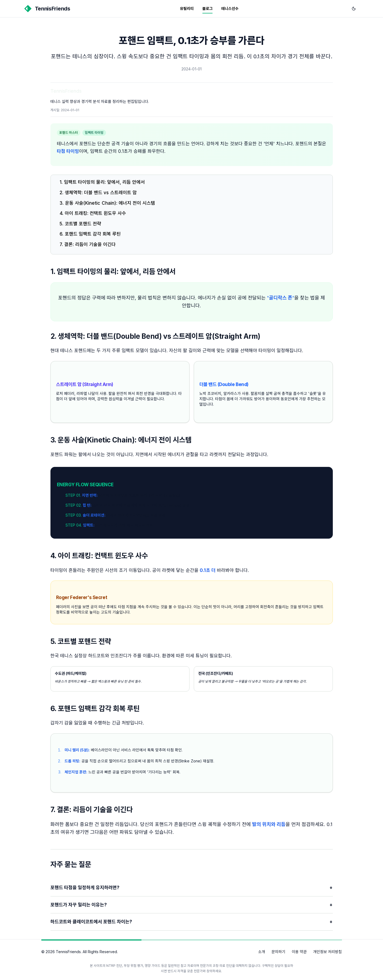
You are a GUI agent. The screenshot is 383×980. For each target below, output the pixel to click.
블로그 (208, 8)
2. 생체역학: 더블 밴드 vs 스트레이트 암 (98, 193)
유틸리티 (187, 8)
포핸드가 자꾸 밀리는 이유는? (192, 905)
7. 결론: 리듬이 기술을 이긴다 (88, 244)
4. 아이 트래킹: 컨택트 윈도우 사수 (93, 213)
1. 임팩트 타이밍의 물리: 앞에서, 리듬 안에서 (102, 182)
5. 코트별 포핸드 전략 (80, 224)
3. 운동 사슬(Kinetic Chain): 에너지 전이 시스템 (107, 203)
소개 (262, 952)
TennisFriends (66, 91)
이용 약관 (299, 952)
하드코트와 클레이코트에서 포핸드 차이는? (192, 922)
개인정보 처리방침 (327, 952)
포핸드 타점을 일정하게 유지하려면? (192, 888)
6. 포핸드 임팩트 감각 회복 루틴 (90, 234)
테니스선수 (230, 8)
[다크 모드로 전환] (354, 9)
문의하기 (278, 952)
